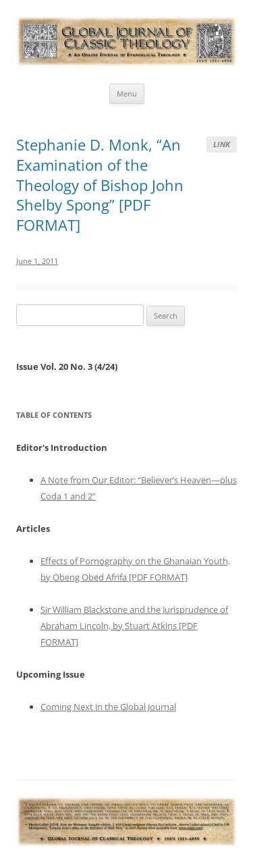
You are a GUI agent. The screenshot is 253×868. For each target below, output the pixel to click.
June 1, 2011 (37, 261)
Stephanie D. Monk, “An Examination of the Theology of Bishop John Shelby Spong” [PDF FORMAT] (100, 185)
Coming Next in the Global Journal (108, 707)
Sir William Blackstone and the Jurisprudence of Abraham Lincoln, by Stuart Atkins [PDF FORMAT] (134, 626)
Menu (127, 93)
